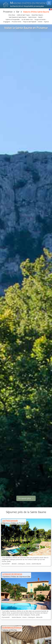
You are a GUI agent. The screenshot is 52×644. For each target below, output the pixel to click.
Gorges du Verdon (40, 19)
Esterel (40, 22)
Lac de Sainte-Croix (27, 19)
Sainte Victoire (32, 17)
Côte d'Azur (12, 15)
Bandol (40, 17)
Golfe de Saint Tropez (23, 15)
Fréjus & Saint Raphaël (29, 22)
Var (18, 12)
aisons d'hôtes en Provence (29, 3)
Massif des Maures (37, 15)
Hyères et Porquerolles (13, 19)
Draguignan (7, 22)
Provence (8, 12)
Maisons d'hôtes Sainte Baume (36, 12)
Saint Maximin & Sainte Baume (18, 17)
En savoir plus (25, 498)
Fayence (46, 22)
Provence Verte (16, 22)
